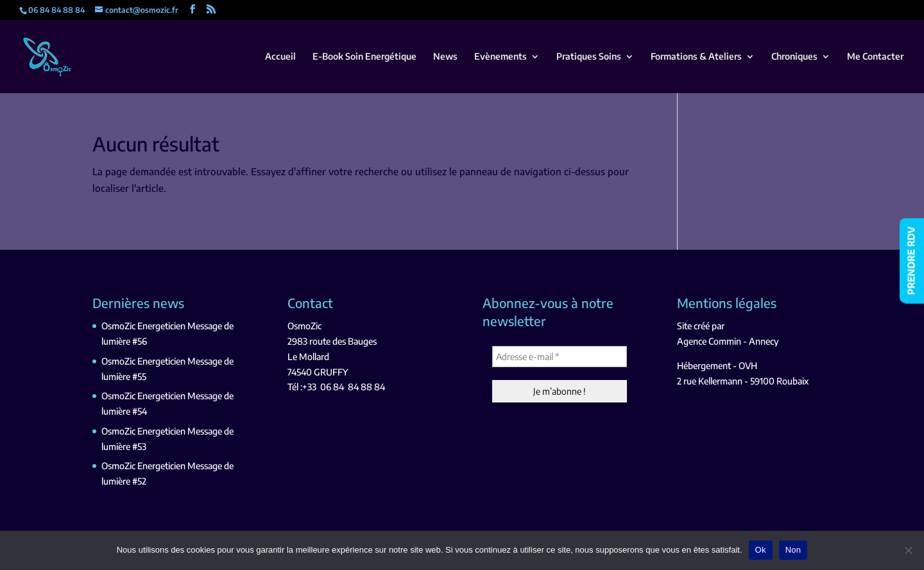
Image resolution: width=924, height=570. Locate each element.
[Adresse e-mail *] (560, 357)
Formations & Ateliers (696, 57)
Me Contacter (875, 57)
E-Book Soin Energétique (364, 57)
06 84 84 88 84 (353, 387)
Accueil (280, 57)
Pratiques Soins (589, 57)
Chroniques (794, 57)
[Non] (908, 550)
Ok (761, 550)
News (445, 57)
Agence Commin (709, 341)
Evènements (501, 57)
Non (793, 550)
